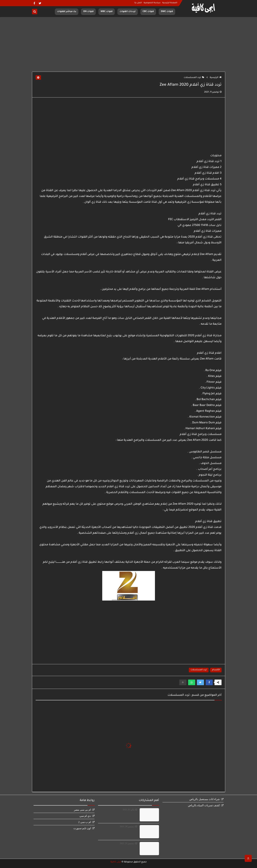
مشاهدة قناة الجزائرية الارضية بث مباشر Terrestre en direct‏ (120, 832)
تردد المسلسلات (194, 78)
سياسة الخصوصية (152, 3)
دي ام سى (85, 816)
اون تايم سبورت (82, 828)
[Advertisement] (129, 44)
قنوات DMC (167, 12)
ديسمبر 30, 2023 (127, 826)
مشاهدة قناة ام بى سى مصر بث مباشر (121, 849)
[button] (209, 682)
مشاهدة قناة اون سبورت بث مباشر (119, 813)
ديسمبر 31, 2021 (127, 843)
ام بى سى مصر (82, 810)
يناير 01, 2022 (129, 810)
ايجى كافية (116, 862)
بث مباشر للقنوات (67, 12)
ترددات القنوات (128, 12)
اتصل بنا (138, 3)
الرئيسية (216, 78)
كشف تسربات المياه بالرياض (204, 805)
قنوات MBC (107, 12)
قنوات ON (88, 12)
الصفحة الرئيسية (170, 3)
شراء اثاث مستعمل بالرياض (204, 799)
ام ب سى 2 (84, 822)
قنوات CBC (148, 12)
